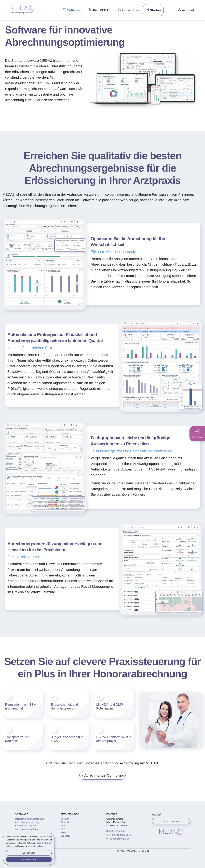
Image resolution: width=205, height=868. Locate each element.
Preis (63, 826)
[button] (144, 107)
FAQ (63, 829)
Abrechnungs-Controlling (103, 775)
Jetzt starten (171, 821)
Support (65, 822)
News (64, 832)
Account (65, 819)
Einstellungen (29, 853)
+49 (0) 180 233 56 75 (120, 835)
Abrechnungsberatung (26, 829)
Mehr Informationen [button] (36, 846)
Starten (153, 10)
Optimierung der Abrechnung (30, 819)
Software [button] (72, 10)
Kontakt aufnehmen (116, 831)
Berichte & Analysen (25, 826)
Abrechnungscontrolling (27, 822)
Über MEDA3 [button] (99, 10)
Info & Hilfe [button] (128, 10)
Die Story (65, 836)
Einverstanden (29, 859)
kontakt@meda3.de (119, 839)
